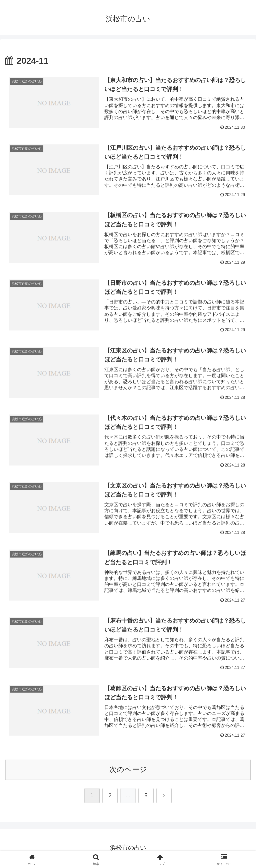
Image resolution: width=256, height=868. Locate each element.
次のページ (128, 770)
